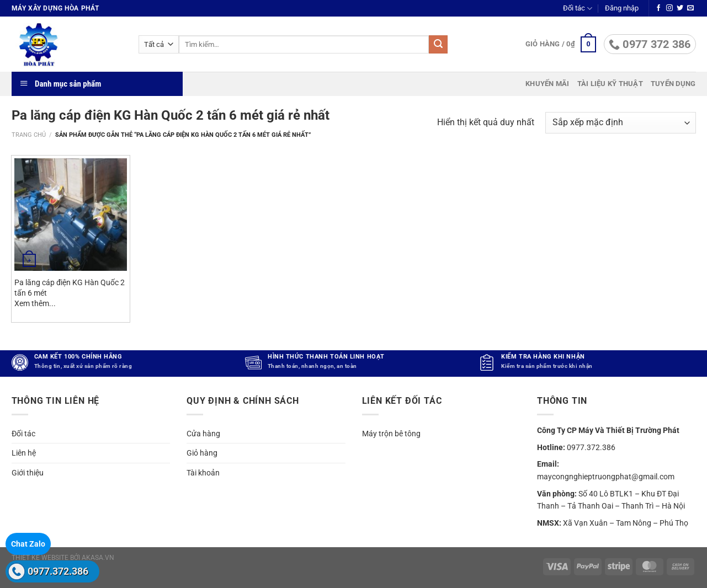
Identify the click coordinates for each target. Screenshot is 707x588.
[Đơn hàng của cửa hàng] (620, 123)
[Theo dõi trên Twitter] (680, 8)
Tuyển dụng (673, 84)
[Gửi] (438, 45)
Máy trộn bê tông (391, 434)
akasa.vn (98, 558)
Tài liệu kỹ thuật (610, 84)
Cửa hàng (203, 434)
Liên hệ (24, 453)
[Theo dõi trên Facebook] (658, 8)
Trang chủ (29, 135)
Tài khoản (203, 473)
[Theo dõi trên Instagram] (669, 8)
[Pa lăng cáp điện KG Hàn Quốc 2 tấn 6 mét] (71, 215)
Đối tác (578, 9)
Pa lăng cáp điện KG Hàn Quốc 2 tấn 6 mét (70, 288)
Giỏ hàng (202, 453)
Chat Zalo (28, 544)
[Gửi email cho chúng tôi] (690, 8)
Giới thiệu (28, 473)
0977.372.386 (58, 571)
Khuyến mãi (547, 84)
